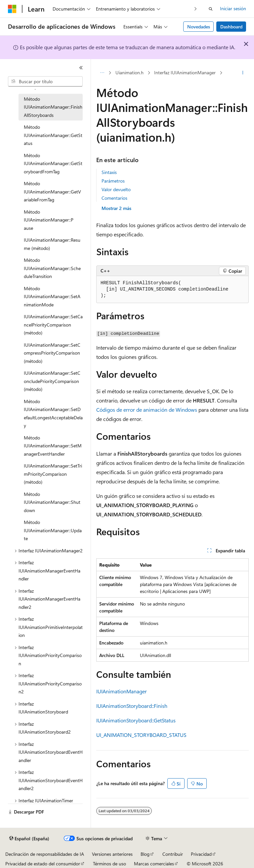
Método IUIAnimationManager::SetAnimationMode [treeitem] (52, 296)
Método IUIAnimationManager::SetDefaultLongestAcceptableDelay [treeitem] (53, 414)
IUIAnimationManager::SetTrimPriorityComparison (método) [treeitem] (53, 474)
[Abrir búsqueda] (211, 9)
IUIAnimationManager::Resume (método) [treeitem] (52, 244)
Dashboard (231, 27)
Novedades (199, 27)
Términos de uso (109, 864)
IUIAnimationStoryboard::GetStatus (136, 720)
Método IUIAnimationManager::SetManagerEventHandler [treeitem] (53, 446)
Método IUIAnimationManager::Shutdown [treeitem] (52, 502)
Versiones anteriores (112, 854)
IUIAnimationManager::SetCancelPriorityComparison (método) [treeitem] (53, 325)
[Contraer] (81, 68)
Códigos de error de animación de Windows (147, 410)
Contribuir (173, 854)
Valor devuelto (116, 189)
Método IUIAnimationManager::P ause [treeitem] (49, 220)
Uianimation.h (129, 72)
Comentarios (114, 198)
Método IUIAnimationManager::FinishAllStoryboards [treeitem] (53, 107)
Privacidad (201, 854)
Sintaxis (109, 172)
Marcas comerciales (154, 864)
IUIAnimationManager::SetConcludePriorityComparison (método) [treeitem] (52, 381)
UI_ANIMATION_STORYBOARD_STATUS (141, 735)
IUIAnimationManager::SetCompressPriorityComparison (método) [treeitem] (52, 353)
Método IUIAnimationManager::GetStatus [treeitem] (53, 135)
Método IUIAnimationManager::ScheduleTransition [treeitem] (52, 268)
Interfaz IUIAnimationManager (185, 72)
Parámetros (113, 181)
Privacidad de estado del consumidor (43, 864)
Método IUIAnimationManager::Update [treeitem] (53, 530)
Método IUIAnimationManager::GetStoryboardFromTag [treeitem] (53, 163)
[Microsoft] (12, 9)
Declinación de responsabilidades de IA (45, 854)
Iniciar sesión (233, 8)
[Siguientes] (196, 9)
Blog (145, 854)
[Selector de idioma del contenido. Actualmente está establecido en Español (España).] (29, 839)
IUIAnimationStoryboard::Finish (132, 706)
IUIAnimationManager (122, 691)
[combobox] (45, 82)
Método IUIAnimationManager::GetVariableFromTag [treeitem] (52, 191)
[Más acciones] (243, 73)
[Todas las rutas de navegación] (102, 73)
